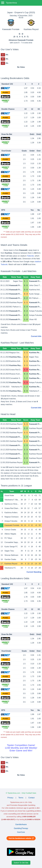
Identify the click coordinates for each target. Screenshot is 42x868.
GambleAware (21, 824)
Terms (21, 798)
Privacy (10, 798)
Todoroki (30, 256)
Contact (31, 798)
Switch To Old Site (21, 863)
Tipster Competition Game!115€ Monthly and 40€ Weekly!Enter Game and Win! (21, 748)
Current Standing (34, 572)
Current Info (36, 336)
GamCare (21, 832)
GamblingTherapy (21, 828)
